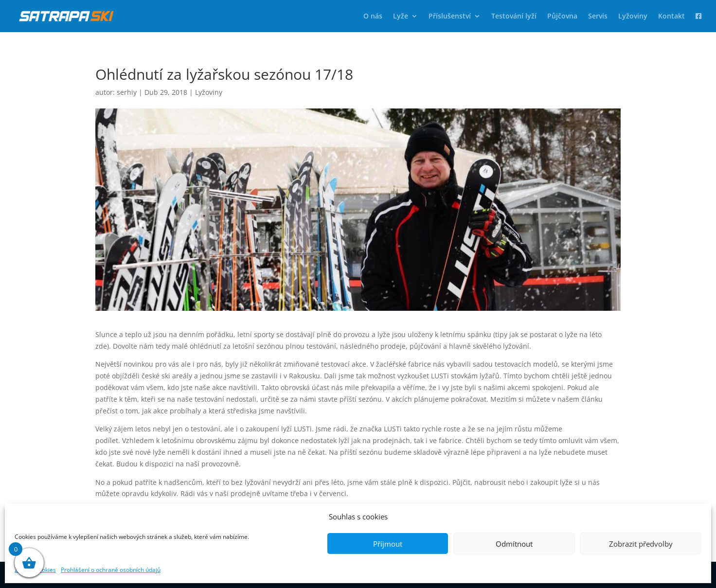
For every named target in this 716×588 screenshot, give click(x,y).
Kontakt (671, 17)
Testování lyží (514, 17)
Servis (598, 17)
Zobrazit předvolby (641, 544)
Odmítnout (514, 544)
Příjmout (388, 544)
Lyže (401, 17)
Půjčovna (562, 17)
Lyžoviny (633, 17)
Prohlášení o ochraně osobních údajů (111, 570)
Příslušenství (450, 17)
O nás (373, 17)
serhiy (127, 92)
